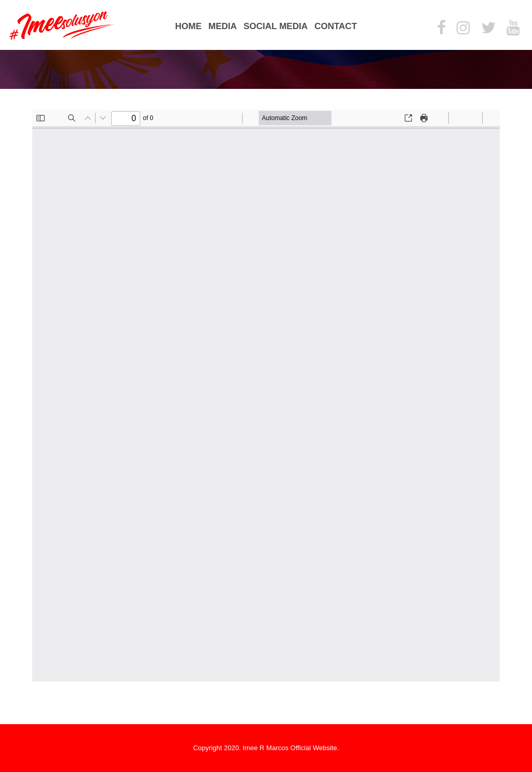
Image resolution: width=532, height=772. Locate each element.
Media (223, 26)
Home (188, 26)
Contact (336, 26)
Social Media (276, 26)
